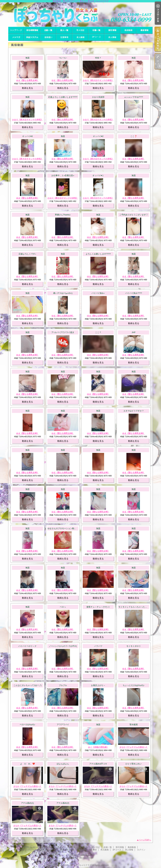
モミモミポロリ (134, 646)
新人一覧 (64, 30)
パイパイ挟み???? (134, 293)
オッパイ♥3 (27, 136)
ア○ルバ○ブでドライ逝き (63, 332)
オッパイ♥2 (98, 136)
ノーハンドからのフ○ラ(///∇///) (63, 646)
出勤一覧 (48, 30)
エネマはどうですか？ (134, 411)
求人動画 (80, 37)
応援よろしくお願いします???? (63, 97)
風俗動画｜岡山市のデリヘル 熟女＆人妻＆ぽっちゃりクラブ (80, 15)
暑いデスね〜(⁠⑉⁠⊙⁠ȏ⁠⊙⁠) (63, 293)
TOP (16, 30)
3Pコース (96, 37)
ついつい (63, 58)
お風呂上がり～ (98, 685)
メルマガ (16, 37)
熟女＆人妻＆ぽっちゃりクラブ (77, 865)
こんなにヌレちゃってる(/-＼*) (28, 685)
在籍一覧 (96, 30)
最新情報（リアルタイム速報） (144, 30)
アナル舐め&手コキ (98, 764)
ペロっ (63, 607)
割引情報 (112, 30)
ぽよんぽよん (63, 764)
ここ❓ (134, 136)
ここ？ (98, 332)
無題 (28, 58)
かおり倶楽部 (98, 97)
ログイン (141, 850)
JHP (134, 332)
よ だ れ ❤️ (28, 764)
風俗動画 (128, 30)
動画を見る (28, 88)
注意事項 (64, 37)
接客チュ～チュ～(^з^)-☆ (98, 607)
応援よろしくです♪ (27, 254)
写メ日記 (80, 30)
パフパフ (98, 646)
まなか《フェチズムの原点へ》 (134, 747)
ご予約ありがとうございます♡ (134, 215)
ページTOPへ (145, 840)
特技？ (98, 58)
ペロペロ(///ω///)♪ (27, 725)
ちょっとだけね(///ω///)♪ (134, 685)
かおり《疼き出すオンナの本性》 (98, 80)
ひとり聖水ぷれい (134, 764)
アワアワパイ (63, 725)
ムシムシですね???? (134, 97)
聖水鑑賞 (134, 725)
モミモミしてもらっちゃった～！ (134, 607)
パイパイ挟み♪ (98, 293)
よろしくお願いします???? (98, 254)
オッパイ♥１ (98, 175)
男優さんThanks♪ (63, 215)
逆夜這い (48, 37)
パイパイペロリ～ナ (27, 646)
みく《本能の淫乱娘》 (98, 747)
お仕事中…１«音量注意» (63, 175)
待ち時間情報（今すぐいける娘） (32, 30)
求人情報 (112, 37)
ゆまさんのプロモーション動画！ (63, 528)
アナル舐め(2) (63, 803)
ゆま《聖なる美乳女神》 (27, 80)
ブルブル (63, 685)
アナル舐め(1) (27, 803)
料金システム (32, 37)
